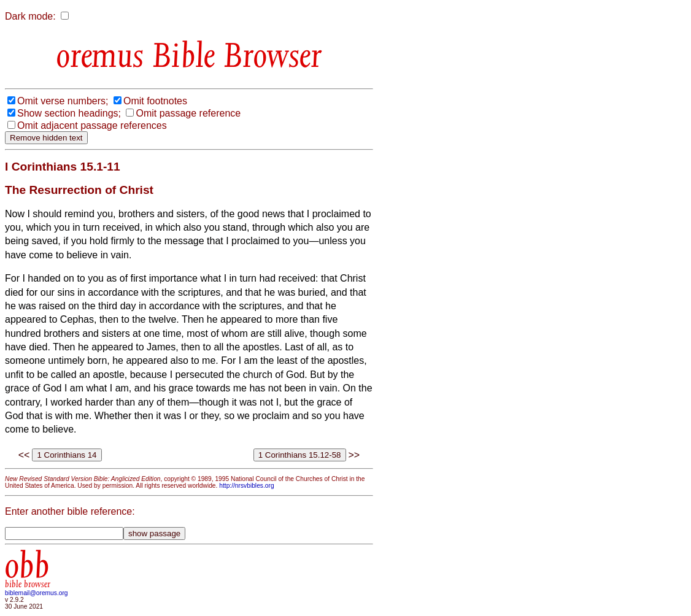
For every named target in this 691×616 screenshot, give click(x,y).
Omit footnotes (155, 101)
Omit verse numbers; (63, 101)
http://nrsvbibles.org (246, 486)
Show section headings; (69, 113)
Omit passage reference (188, 113)
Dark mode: (30, 16)
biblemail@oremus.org (37, 593)
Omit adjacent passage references (92, 125)
